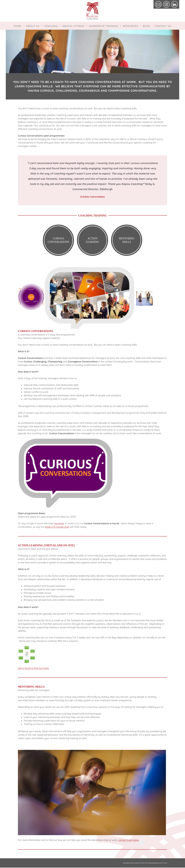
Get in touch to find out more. (33, 669)
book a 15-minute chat (57, 527)
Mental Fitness (73, 26)
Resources (131, 26)
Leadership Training (104, 26)
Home (18, 26)
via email (59, 524)
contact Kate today (129, 840)
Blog (146, 26)
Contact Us (163, 26)
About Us (33, 26)
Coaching (51, 26)
